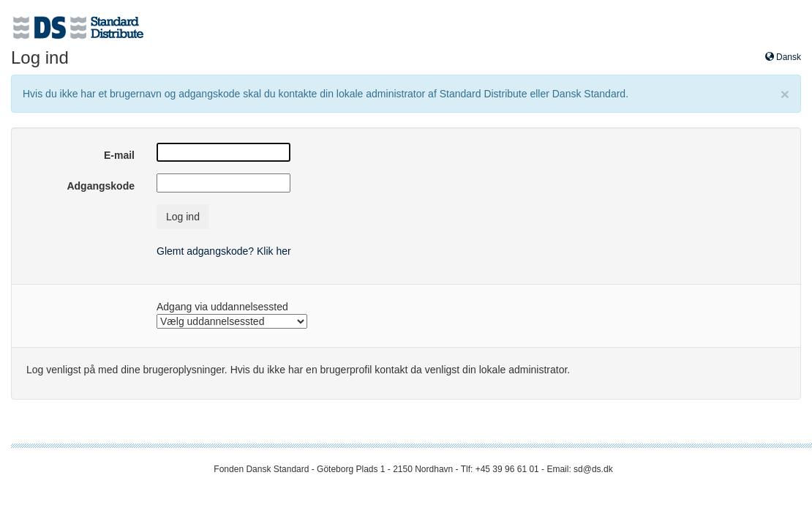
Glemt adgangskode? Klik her (224, 251)
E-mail (119, 155)
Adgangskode (101, 186)
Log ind (183, 217)
